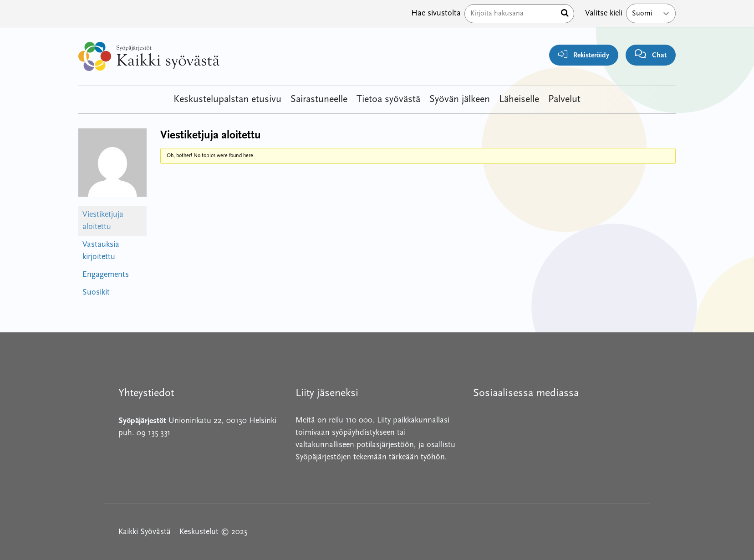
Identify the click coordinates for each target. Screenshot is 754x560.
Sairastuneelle (319, 99)
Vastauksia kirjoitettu (101, 251)
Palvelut (564, 99)
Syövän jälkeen (460, 99)
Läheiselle (519, 99)
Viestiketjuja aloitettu (103, 221)
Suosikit (96, 293)
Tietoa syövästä (388, 99)
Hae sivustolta (436, 13)
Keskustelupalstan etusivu (227, 99)
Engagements (106, 275)
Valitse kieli (604, 13)
